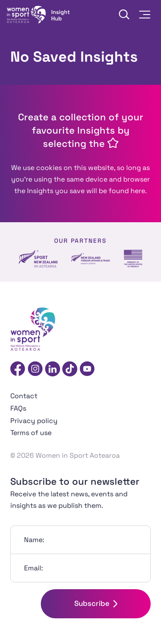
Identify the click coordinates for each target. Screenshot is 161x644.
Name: (34, 540)
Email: (33, 568)
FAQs (18, 408)
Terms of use (31, 433)
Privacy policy (34, 421)
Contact (24, 396)
